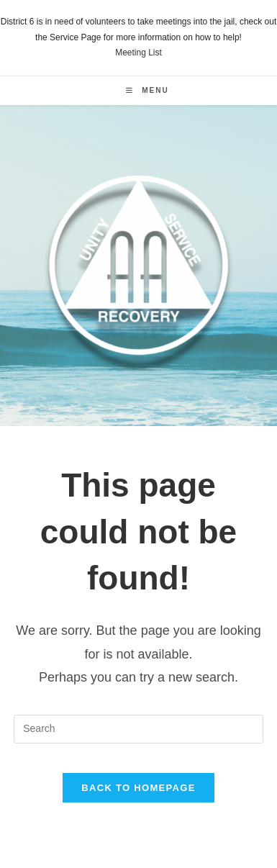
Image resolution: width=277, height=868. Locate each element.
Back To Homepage (138, 788)
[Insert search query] (138, 729)
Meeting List (138, 53)
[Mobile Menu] (147, 90)
